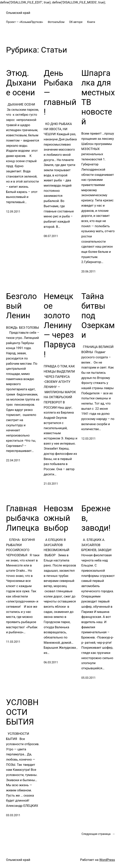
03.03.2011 (13, 815)
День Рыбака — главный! (60, 93)
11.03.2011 (13, 642)
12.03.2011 (89, 439)
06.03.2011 (51, 662)
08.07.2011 (51, 236)
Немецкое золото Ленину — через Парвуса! (60, 325)
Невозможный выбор (58, 518)
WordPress (107, 860)
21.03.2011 (51, 484)
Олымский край (18, 13)
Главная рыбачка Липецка (23, 518)
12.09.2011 (13, 212)
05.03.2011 (89, 678)
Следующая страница (98, 834)
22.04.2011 (13, 460)
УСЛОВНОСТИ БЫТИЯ (22, 712)
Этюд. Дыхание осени (21, 83)
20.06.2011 (89, 271)
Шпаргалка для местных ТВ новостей (98, 97)
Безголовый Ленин (21, 306)
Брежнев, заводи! (96, 518)
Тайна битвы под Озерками (98, 316)
